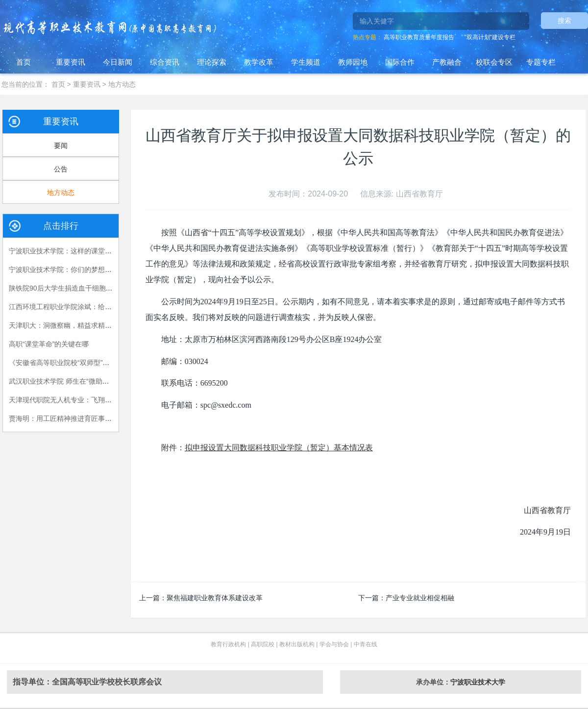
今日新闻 (118, 62)
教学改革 (259, 62)
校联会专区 (494, 62)
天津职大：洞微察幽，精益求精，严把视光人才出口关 (91, 325)
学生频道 (306, 62)
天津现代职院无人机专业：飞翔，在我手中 (74, 400)
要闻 (61, 146)
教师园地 (353, 62)
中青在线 (366, 644)
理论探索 (212, 62)
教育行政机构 (228, 644)
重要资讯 (71, 62)
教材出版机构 (297, 644)
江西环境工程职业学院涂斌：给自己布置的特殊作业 (88, 307)
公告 (61, 169)
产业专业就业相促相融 (420, 598)
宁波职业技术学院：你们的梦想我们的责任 (74, 269)
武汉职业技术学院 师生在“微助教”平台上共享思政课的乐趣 (98, 381)
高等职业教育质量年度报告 (419, 37)
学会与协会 (334, 644)
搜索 (564, 21)
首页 (24, 62)
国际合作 (400, 62)
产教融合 (447, 62)
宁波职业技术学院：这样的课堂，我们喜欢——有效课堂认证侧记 (108, 251)
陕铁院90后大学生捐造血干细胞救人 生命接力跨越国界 (92, 288)
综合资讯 (165, 62)
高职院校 (263, 644)
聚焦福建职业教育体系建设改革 (215, 598)
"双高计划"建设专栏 (490, 37)
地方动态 (122, 84)
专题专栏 (541, 62)
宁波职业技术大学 (478, 682)
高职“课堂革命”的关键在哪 (49, 344)
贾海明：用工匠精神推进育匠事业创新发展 (74, 418)
